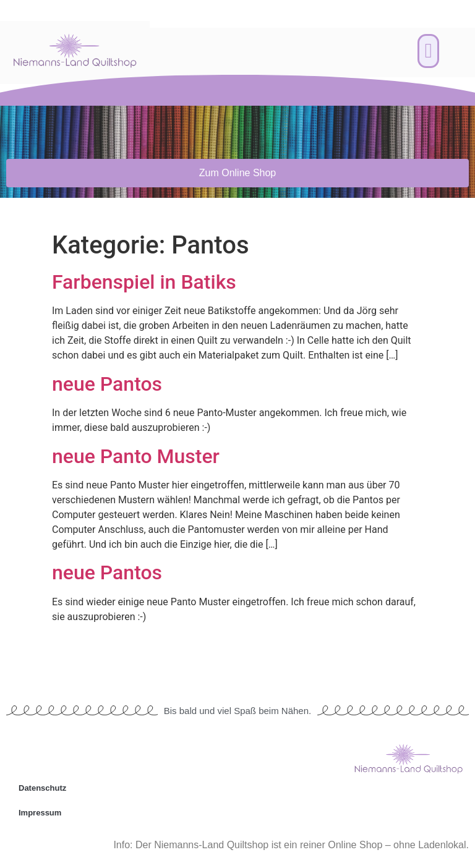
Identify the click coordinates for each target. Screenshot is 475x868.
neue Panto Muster (136, 456)
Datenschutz (42, 788)
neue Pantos (107, 384)
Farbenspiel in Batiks (144, 282)
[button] (428, 51)
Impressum (40, 813)
